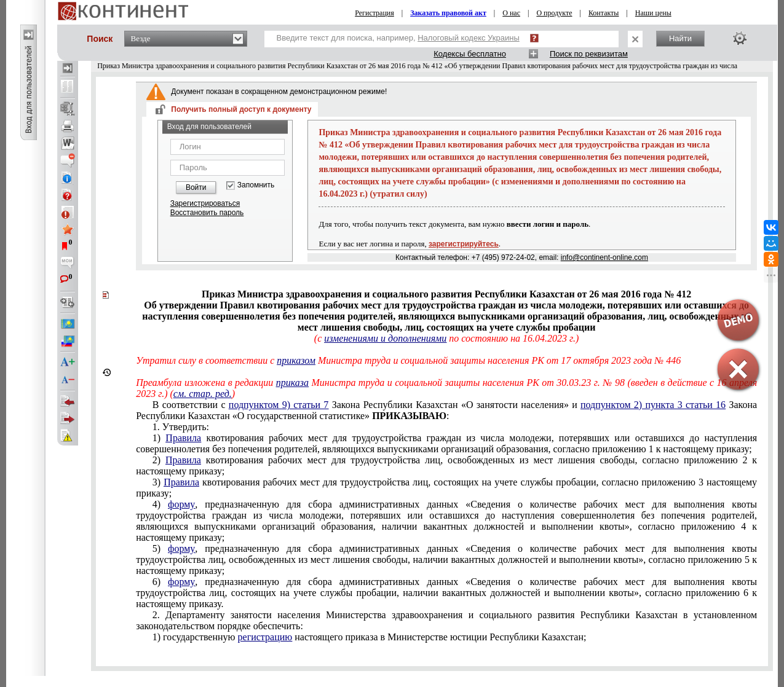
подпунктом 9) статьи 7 (279, 405)
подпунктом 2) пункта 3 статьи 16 (653, 405)
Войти (196, 187)
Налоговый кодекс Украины (469, 38)
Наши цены (653, 13)
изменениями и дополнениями (385, 338)
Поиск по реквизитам (589, 54)
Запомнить (256, 185)
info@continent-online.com (604, 257)
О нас (511, 13)
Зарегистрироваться (205, 203)
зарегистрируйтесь (464, 244)
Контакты (604, 13)
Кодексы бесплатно (470, 54)
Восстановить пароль (207, 213)
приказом (296, 360)
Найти (680, 38)
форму (181, 504)
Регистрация (374, 13)
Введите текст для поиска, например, (398, 38)
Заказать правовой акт (448, 13)
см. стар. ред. (203, 394)
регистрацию (265, 637)
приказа (292, 383)
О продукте (554, 13)
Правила (183, 438)
